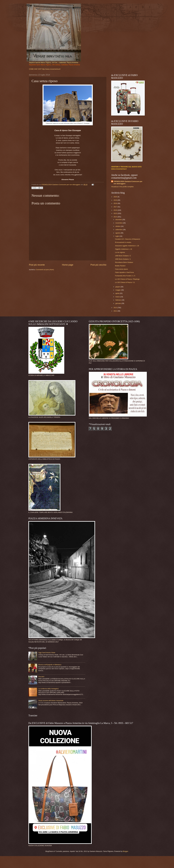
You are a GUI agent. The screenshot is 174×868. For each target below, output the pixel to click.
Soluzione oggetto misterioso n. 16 (127, 246)
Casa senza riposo (121, 269)
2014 (116, 217)
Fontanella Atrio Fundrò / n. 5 (125, 276)
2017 (116, 207)
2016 (116, 210)
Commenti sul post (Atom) (45, 270)
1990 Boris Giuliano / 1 (123, 259)
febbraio (118, 300)
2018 (116, 203)
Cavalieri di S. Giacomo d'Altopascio (128, 239)
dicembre (119, 220)
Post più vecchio (98, 265)
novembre (119, 223)
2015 (116, 213)
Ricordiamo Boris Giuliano (124, 262)
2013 (116, 308)
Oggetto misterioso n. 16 (123, 249)
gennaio (118, 303)
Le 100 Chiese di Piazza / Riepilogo (127, 279)
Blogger (125, 851)
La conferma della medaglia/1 (49, 689)
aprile (118, 293)
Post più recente (37, 265)
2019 (116, 200)
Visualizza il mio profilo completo (122, 187)
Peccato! (41, 677)
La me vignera (120, 252)
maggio (118, 290)
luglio (117, 236)
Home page (68, 265)
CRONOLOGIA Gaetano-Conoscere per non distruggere (128, 183)
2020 (116, 197)
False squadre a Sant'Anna (124, 272)
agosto (118, 233)
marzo (118, 297)
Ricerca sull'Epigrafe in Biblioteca (50, 665)
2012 (116, 311)
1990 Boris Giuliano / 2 (123, 256)
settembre (119, 230)
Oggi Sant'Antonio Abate (47, 653)
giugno (118, 287)
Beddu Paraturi (120, 266)
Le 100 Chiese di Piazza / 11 (125, 282)
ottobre (118, 226)
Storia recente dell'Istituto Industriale (51, 701)
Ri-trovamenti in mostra (123, 242)
